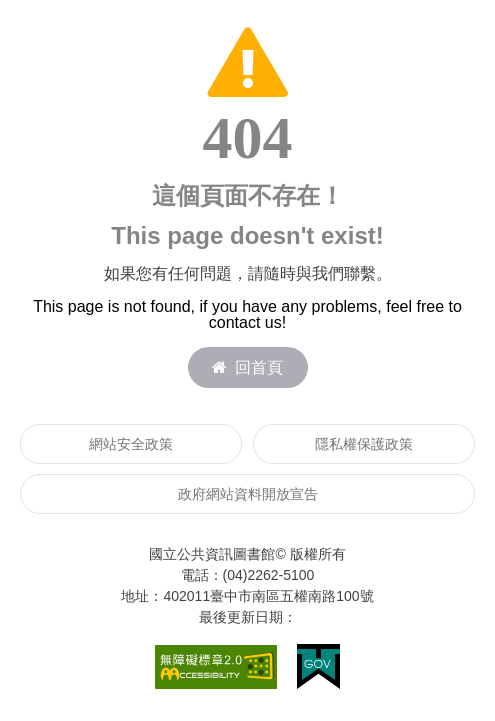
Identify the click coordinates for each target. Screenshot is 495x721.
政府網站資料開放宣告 (248, 494)
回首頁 (247, 367)
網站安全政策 (131, 444)
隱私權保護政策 (364, 444)
